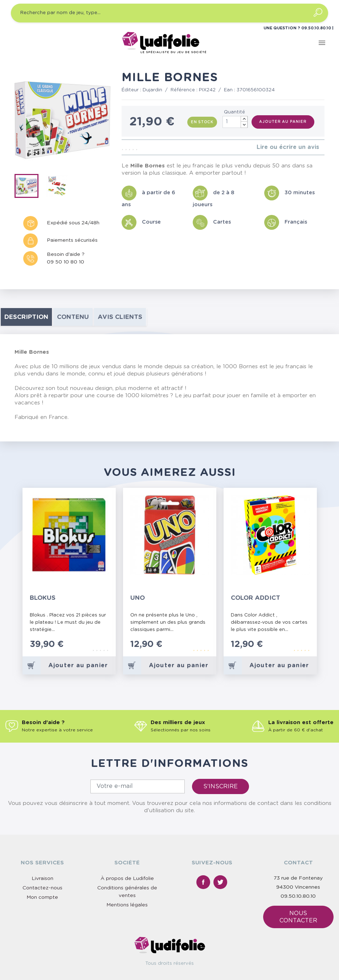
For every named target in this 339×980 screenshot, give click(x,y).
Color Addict (256, 598)
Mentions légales (127, 905)
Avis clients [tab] (120, 317)
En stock (202, 122)
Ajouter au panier (283, 122)
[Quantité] (235, 122)
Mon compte (42, 897)
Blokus (43, 598)
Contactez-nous (42, 888)
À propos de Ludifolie (127, 879)
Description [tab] (26, 317)
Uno (138, 598)
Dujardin (152, 90)
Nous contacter (298, 917)
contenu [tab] (73, 317)
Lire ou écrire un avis (288, 147)
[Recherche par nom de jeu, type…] (169, 13)
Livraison (42, 879)
